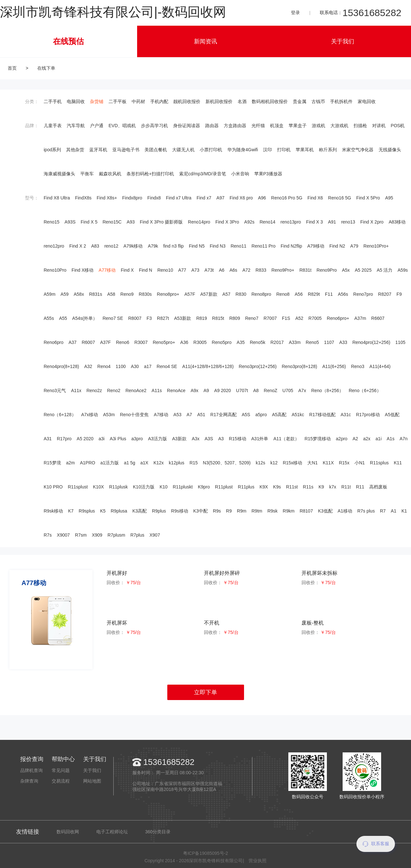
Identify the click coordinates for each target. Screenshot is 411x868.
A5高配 (279, 415)
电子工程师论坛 (112, 832)
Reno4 (104, 366)
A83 (95, 246)
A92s (249, 222)
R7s (48, 535)
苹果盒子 (298, 126)
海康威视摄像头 (59, 174)
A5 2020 (85, 439)
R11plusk (118, 487)
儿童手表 (53, 126)
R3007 (141, 342)
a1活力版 (109, 463)
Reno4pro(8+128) (61, 366)
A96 (262, 198)
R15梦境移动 (318, 439)
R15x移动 (293, 463)
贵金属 (300, 101)
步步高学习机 (154, 126)
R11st (292, 487)
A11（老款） (286, 439)
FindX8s (83, 198)
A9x (195, 390)
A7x (302, 390)
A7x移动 (90, 415)
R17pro (64, 439)
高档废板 (378, 487)
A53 (177, 415)
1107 (329, 342)
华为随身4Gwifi (243, 150)
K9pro (204, 487)
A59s (403, 270)
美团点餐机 (156, 150)
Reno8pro (261, 294)
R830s (145, 294)
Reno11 (238, 246)
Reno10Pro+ (376, 246)
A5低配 (392, 415)
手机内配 (159, 101)
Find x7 (204, 198)
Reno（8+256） (327, 390)
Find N (146, 270)
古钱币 (318, 101)
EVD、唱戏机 (122, 126)
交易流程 (61, 781)
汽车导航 (76, 126)
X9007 (63, 535)
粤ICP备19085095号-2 (205, 853)
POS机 (398, 126)
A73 (195, 270)
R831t (305, 270)
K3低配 (325, 511)
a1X (144, 463)
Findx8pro (132, 198)
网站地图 (92, 781)
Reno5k (258, 342)
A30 (135, 366)
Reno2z (94, 390)
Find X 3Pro (227, 222)
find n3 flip (173, 246)
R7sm (81, 535)
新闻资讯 (205, 41)
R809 (235, 318)
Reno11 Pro (263, 246)
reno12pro (54, 246)
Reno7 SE (113, 318)
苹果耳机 (305, 150)
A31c (346, 415)
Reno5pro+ (164, 342)
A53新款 (183, 318)
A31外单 (260, 439)
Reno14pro (199, 222)
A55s (49, 318)
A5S (246, 415)
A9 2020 (223, 390)
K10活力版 (144, 487)
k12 (274, 463)
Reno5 (312, 342)
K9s (277, 487)
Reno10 (165, 270)
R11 (360, 487)
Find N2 (337, 246)
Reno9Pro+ (283, 270)
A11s (157, 390)
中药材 (138, 101)
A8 (256, 390)
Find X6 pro (241, 198)
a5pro (261, 415)
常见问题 (61, 770)
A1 (394, 511)
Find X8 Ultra (57, 198)
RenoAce (176, 390)
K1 (404, 511)
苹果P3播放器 (268, 174)
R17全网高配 (223, 415)
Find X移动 (83, 270)
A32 (88, 366)
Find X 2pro (372, 222)
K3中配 (201, 511)
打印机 (284, 150)
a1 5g (130, 463)
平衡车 (87, 174)
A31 (48, 439)
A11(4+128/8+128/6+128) (208, 366)
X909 (97, 535)
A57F (190, 294)
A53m (109, 415)
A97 (220, 198)
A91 (332, 222)
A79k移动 (133, 246)
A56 (299, 294)
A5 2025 (363, 270)
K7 (71, 511)
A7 (189, 415)
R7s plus (366, 511)
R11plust (224, 487)
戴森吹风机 (110, 174)
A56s (343, 294)
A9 (206, 390)
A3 (221, 439)
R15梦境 (52, 463)
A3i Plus (118, 439)
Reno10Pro (55, 270)
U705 (288, 390)
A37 (73, 342)
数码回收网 (68, 832)
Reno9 (127, 294)
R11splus (379, 463)
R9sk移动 (53, 511)
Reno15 (52, 222)
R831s (95, 294)
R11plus (246, 487)
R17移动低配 (322, 415)
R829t (314, 294)
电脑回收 (76, 101)
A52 (299, 318)
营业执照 (258, 861)
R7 (383, 511)
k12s (260, 463)
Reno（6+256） (365, 390)
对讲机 (379, 126)
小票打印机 (211, 150)
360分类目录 (158, 832)
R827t (163, 318)
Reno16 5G (340, 198)
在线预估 (68, 41)
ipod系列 (52, 150)
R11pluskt (183, 487)
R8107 (306, 511)
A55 (63, 318)
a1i (379, 439)
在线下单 (46, 68)
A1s (390, 439)
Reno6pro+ (338, 318)
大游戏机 (339, 126)
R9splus (87, 511)
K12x (159, 463)
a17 (148, 366)
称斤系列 (328, 150)
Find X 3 (314, 222)
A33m (295, 342)
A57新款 (209, 294)
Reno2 (114, 390)
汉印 (267, 150)
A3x (196, 439)
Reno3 (358, 366)
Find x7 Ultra (179, 198)
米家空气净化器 (358, 150)
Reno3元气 (55, 390)
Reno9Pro (327, 270)
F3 (149, 318)
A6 (222, 270)
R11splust (78, 487)
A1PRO (87, 463)
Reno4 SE (167, 366)
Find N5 (197, 246)
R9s (217, 511)
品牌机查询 (31, 770)
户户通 (97, 126)
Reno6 (122, 342)
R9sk (273, 511)
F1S (286, 318)
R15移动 (238, 439)
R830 (241, 294)
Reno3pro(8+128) (300, 366)
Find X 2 (78, 246)
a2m (70, 463)
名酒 (242, 101)
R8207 (385, 294)
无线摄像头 (390, 150)
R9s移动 (180, 511)
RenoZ (271, 390)
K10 (164, 487)
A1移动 (345, 511)
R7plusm (116, 535)
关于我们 (343, 41)
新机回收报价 (219, 101)
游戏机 (319, 126)
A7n (403, 439)
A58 (111, 294)
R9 (229, 511)
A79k (153, 246)
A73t (209, 270)
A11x (76, 390)
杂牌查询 (29, 781)
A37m (360, 318)
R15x (344, 463)
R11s (308, 487)
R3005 (200, 342)
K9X (264, 487)
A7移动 (161, 415)
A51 (201, 415)
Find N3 (218, 246)
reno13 (348, 222)
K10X (98, 487)
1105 (400, 342)
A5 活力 (385, 270)
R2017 (277, 342)
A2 (355, 439)
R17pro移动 (368, 415)
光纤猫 (258, 126)
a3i (102, 439)
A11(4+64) (380, 366)
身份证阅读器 (187, 126)
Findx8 (154, 198)
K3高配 (140, 511)
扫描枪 (360, 126)
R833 (261, 270)
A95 (389, 198)
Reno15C (112, 222)
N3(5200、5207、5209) (227, 463)
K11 (398, 463)
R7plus (137, 535)
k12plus (177, 463)
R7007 (270, 318)
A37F (105, 342)
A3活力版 (157, 439)
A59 (65, 294)
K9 (321, 487)
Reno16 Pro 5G (287, 198)
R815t (218, 318)
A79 (354, 246)
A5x (346, 270)
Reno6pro (54, 342)
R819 (201, 318)
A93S (70, 222)
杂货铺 (97, 101)
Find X (127, 270)
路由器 (212, 126)
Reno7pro (363, 294)
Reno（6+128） (60, 415)
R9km (289, 511)
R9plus (159, 511)
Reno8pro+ (168, 294)
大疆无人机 (183, 150)
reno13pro (291, 222)
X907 (155, 535)
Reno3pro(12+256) (258, 366)
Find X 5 (89, 222)
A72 (246, 270)
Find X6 (315, 198)
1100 (121, 366)
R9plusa (119, 511)
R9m (242, 511)
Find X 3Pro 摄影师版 (162, 222)
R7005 (315, 318)
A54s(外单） (85, 318)
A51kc (298, 415)
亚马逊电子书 (126, 150)
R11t (346, 487)
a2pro (342, 439)
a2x (367, 439)
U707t (242, 390)
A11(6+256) (334, 366)
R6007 (88, 342)
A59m (50, 294)
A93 (131, 222)
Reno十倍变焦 (134, 415)
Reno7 (252, 318)
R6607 (378, 318)
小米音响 (240, 174)
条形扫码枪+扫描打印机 (150, 174)
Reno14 (267, 222)
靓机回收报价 (187, 101)
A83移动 (397, 222)
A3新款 (179, 439)
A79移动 (316, 246)
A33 (343, 342)
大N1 (312, 463)
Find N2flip (291, 246)
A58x (79, 294)
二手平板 (118, 101)
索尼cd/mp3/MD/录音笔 (202, 174)
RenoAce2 (136, 390)
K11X (328, 463)
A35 (241, 342)
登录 (295, 13)
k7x (333, 487)
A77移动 (107, 270)
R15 (194, 463)
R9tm (257, 511)
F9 (399, 294)
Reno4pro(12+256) (371, 342)
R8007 (135, 318)
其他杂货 (75, 150)
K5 (103, 511)
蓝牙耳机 (98, 150)
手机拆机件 (341, 101)
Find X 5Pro (368, 198)
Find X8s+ (107, 198)
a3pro (137, 439)
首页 (12, 68)
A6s (233, 270)
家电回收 (367, 101)
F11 (329, 294)
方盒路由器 (235, 126)
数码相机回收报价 (270, 101)
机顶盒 (277, 126)
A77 (182, 270)
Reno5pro (222, 342)
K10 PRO (53, 487)
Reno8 (283, 294)
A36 (184, 342)
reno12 (111, 246)
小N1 (360, 463)
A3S (209, 439)
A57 (227, 294)
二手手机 (53, 101)
